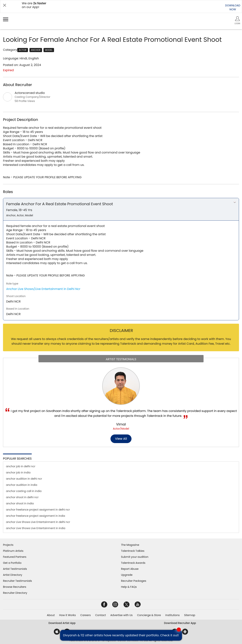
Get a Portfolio (12, 563)
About (51, 615)
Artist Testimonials (15, 569)
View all (121, 439)
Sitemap (190, 615)
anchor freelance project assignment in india (36, 516)
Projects (8, 545)
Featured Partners (15, 557)
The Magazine (130, 545)
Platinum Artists (13, 551)
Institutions (172, 615)
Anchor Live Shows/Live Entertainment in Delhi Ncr (43, 289)
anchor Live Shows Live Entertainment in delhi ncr (38, 522)
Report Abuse (130, 569)
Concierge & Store (149, 615)
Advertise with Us (121, 615)
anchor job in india (18, 473)
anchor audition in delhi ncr (24, 479)
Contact (100, 615)
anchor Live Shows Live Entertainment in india (36, 528)
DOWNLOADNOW (233, 7)
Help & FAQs (129, 587)
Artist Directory (13, 575)
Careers (85, 615)
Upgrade (127, 575)
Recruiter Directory (15, 593)
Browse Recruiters (15, 587)
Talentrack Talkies (133, 551)
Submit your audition (135, 557)
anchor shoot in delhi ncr (22, 497)
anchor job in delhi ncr (21, 466)
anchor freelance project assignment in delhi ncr (38, 510)
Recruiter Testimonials (17, 581)
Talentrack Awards (133, 563)
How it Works (68, 615)
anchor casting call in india (24, 491)
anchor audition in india (22, 485)
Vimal (121, 424)
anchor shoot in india (20, 503)
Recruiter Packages (134, 581)
